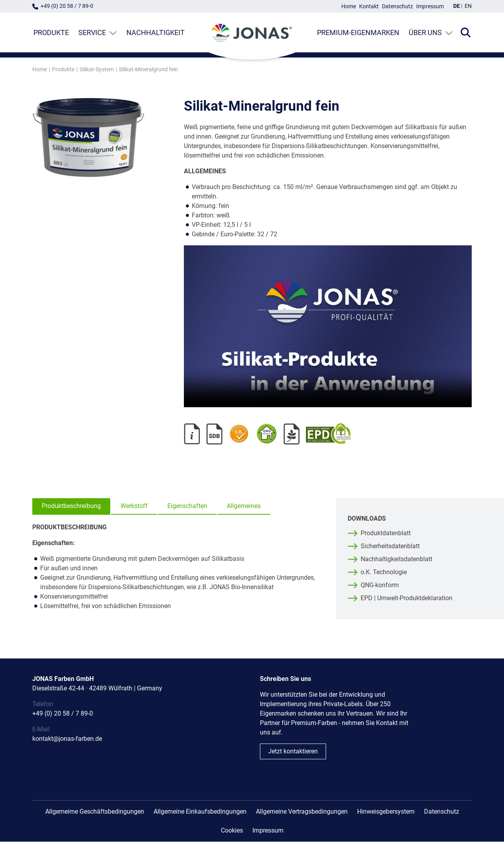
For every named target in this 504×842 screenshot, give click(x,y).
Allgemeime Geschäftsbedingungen (95, 812)
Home (349, 6)
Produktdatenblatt (386, 533)
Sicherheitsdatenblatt (390, 546)
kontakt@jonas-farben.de (67, 739)
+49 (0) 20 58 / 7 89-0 (67, 6)
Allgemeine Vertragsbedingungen (302, 812)
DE (457, 6)
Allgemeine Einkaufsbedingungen (200, 812)
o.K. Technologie (384, 572)
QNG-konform (380, 585)
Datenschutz (397, 6)
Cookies (232, 831)
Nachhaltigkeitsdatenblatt (397, 559)
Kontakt (369, 6)
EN (468, 6)
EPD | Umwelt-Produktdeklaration (407, 598)
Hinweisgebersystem (386, 812)
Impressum (430, 6)
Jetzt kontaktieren (293, 752)
